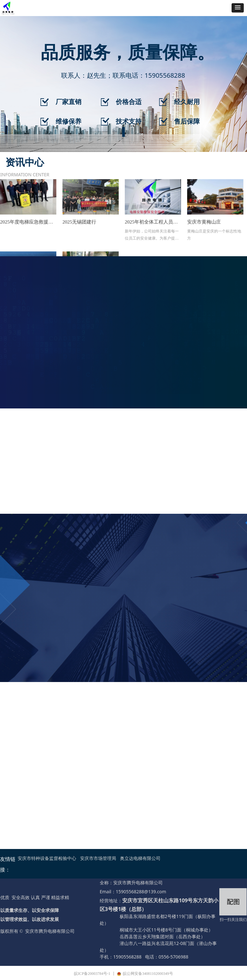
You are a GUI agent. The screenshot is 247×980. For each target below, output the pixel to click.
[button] (238, 8)
